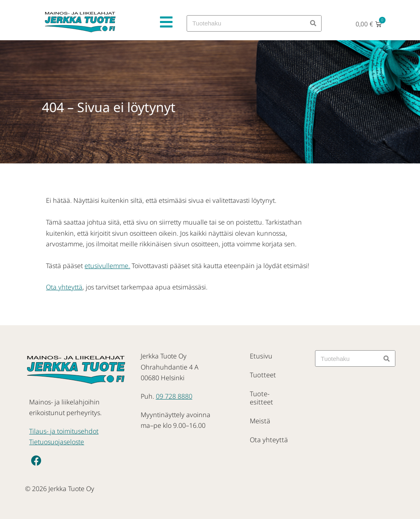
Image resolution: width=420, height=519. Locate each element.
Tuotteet (262, 375)
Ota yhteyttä (64, 287)
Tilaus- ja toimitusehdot (64, 431)
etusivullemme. (107, 266)
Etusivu (261, 356)
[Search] (313, 23)
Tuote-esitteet (270, 394)
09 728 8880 (174, 396)
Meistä (260, 413)
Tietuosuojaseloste (57, 442)
